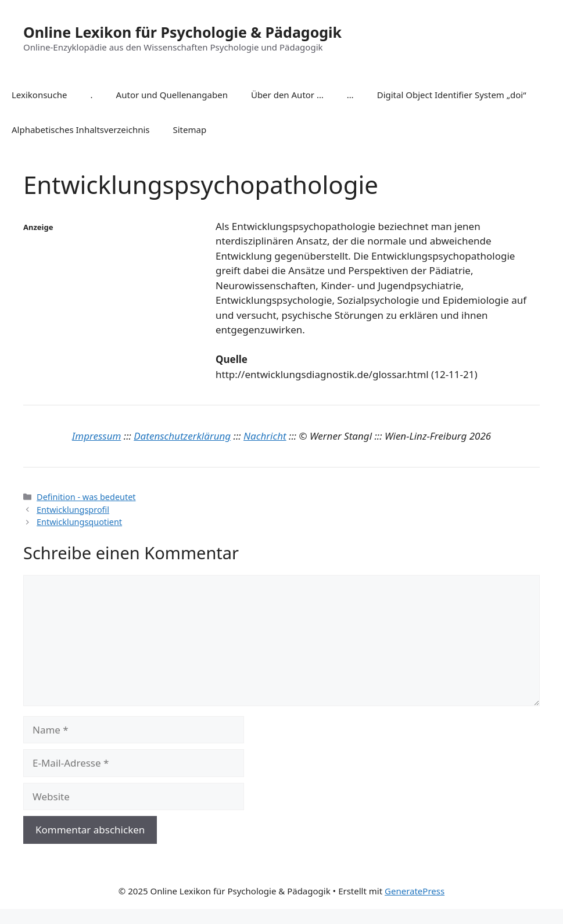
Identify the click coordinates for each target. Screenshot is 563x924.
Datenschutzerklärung (182, 436)
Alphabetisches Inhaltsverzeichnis (81, 130)
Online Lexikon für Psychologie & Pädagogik (182, 32)
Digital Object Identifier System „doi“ (452, 95)
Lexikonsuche (40, 95)
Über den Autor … (287, 95)
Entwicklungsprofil (73, 510)
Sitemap (190, 130)
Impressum (97, 436)
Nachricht (265, 436)
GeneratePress (415, 891)
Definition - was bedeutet (86, 497)
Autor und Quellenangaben (172, 95)
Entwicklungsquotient (79, 522)
